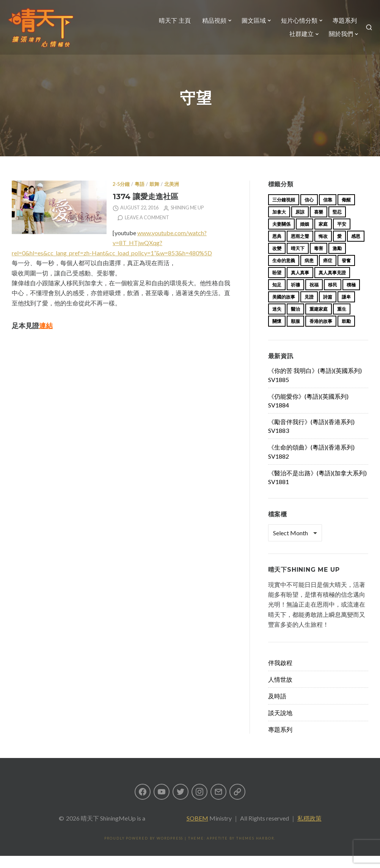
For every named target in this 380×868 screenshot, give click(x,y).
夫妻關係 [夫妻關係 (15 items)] (281, 236)
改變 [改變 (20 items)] (277, 260)
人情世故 (280, 691)
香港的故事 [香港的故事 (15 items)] (321, 333)
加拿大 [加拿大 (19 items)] (279, 224)
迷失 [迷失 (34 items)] (277, 321)
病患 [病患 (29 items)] (309, 273)
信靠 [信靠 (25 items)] (328, 212)
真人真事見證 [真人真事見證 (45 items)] (332, 285)
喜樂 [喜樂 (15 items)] (319, 224)
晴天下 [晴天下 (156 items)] (298, 260)
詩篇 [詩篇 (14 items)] (328, 309)
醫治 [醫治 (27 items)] (295, 321)
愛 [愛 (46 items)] (339, 248)
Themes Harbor (255, 850)
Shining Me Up (187, 220)
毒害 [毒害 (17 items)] (319, 260)
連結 (46, 338)
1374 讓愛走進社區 (145, 208)
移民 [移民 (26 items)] (333, 297)
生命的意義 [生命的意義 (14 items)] (284, 273)
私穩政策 (309, 830)
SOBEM (197, 830)
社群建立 (297, 39)
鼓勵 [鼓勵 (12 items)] (346, 333)
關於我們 (336, 39)
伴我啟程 (280, 675)
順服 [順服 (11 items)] (295, 333)
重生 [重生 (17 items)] (342, 321)
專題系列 (340, 25)
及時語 (277, 708)
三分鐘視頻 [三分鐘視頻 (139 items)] (284, 212)
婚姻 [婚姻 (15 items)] (305, 236)
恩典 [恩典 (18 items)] (277, 248)
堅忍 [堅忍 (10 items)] (337, 224)
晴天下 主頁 (170, 25)
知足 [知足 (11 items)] (277, 297)
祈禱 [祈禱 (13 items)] (295, 297)
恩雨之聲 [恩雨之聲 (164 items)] (300, 248)
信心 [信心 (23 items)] (309, 212)
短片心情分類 (295, 25)
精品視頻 (210, 25)
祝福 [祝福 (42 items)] (314, 297)
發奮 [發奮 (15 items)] (346, 273)
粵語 (140, 196)
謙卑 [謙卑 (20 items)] (346, 309)
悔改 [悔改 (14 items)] (323, 248)
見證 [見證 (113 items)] (309, 309)
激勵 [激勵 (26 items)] (337, 260)
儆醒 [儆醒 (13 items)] (346, 212)
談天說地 (280, 725)
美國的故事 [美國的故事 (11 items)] (284, 309)
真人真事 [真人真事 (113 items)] (300, 285)
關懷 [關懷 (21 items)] (277, 333)
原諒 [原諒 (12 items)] (300, 224)
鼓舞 (154, 196)
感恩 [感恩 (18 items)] (356, 248)
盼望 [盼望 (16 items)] (277, 285)
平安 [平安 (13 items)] (342, 236)
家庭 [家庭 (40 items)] (323, 236)
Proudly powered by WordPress (144, 850)
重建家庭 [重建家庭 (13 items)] (319, 321)
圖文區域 (249, 25)
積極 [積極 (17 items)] (351, 297)
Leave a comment (147, 230)
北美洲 (172, 196)
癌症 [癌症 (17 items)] (328, 273)
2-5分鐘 (121, 196)
